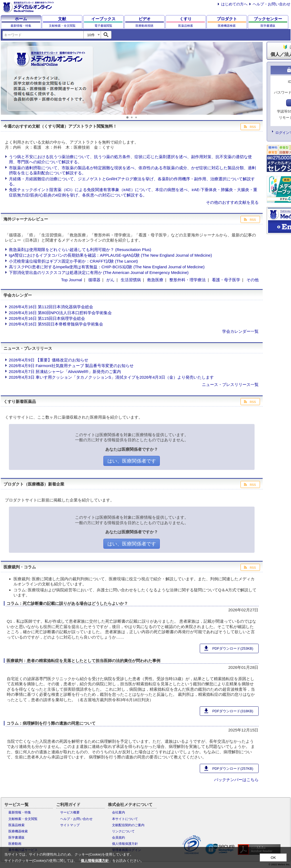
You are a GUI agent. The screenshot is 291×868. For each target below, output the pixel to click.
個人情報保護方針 (125, 844)
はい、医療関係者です (132, 461)
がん (110, 280)
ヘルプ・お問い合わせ (272, 4)
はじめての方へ (234, 4)
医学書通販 (16, 838)
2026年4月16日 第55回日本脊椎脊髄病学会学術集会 (56, 324)
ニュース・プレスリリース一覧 (230, 384)
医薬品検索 (16, 825)
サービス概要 (70, 812)
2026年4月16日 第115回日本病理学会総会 (47, 318)
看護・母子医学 (226, 280)
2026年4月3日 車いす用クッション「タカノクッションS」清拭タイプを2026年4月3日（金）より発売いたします (111, 377)
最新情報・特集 (20, 812)
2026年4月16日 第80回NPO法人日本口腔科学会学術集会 (60, 313)
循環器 (94, 280)
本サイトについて (125, 819)
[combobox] (43, 35)
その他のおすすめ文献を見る (232, 202)
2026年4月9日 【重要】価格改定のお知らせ (49, 360)
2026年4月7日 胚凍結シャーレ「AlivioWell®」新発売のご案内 (65, 372)
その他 (253, 280)
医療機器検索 (18, 831)
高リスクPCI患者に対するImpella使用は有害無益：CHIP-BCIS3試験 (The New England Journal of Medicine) (107, 267)
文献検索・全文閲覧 (23, 819)
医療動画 (15, 844)
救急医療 (155, 280)
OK (273, 858)
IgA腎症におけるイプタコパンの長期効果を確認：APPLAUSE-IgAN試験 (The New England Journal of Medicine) (111, 255)
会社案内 (119, 812)
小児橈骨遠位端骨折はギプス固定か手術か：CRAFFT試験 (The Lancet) (73, 261)
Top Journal (72, 280)
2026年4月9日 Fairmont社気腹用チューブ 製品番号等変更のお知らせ (71, 366)
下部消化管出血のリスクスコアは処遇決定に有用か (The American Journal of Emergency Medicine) (99, 272)
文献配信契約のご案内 (128, 825)
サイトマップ (70, 825)
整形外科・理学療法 (187, 280)
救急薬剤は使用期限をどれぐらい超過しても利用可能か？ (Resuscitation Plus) (80, 250)
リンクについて (123, 831)
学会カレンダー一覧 (240, 331)
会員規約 (119, 838)
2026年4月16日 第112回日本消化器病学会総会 (51, 307)
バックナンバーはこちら (236, 780)
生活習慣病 (131, 280)
